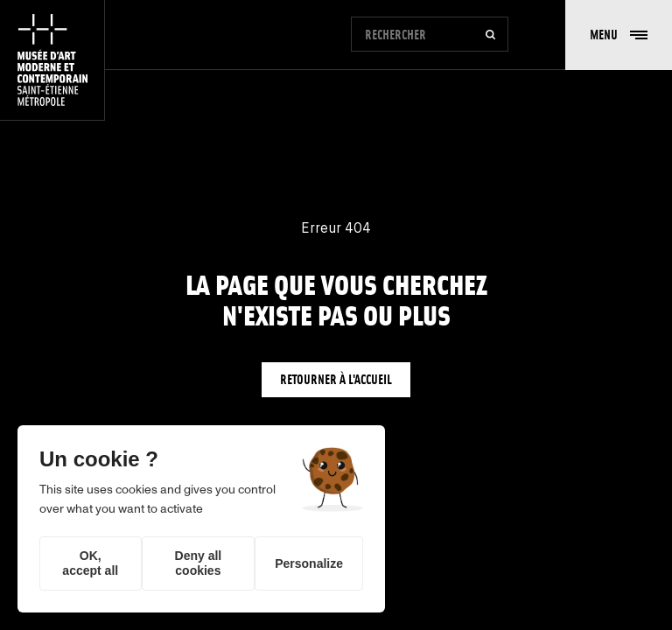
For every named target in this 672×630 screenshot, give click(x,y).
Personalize (309, 563)
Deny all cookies (199, 563)
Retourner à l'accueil (336, 379)
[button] (619, 35)
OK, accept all (90, 563)
